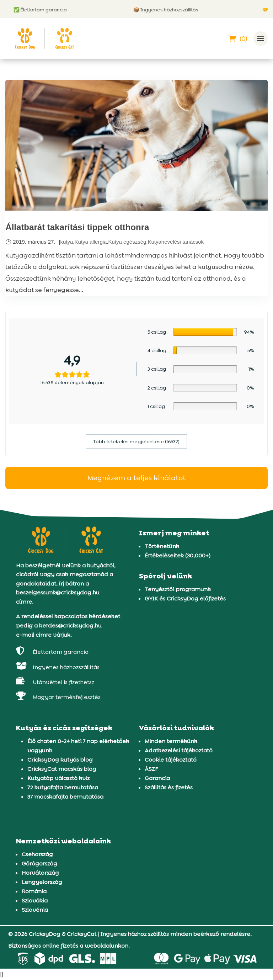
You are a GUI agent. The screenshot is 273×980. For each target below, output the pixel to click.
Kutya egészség (127, 242)
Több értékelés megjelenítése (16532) (136, 441)
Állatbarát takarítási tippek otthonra (77, 227)
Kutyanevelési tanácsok (176, 242)
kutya (67, 242)
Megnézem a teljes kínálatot (136, 478)
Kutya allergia (91, 242)
